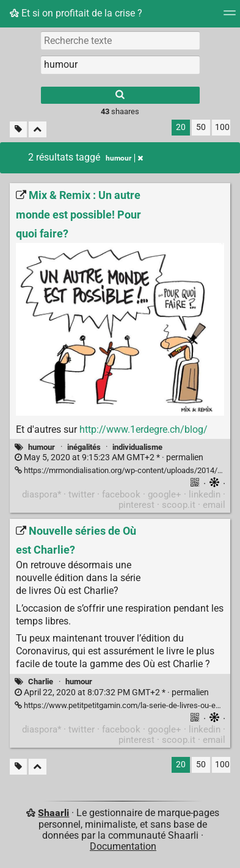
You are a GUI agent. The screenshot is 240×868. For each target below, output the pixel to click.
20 (181, 127)
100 (222, 127)
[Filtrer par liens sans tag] (18, 130)
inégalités (84, 447)
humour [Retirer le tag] (124, 158)
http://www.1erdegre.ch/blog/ (144, 429)
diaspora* (42, 494)
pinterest (136, 505)
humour (42, 447)
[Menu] (230, 17)
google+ (165, 494)
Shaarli (53, 813)
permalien (109, 458)
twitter (82, 494)
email (214, 505)
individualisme (137, 447)
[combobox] (120, 65)
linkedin (205, 494)
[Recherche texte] (120, 40)
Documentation (123, 846)
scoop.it (179, 505)
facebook (121, 494)
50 (201, 127)
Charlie (41, 682)
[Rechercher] (120, 95)
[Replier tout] (38, 130)
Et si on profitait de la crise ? (76, 13)
